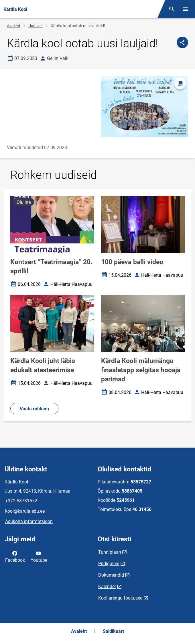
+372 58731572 (21, 501)
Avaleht (14, 26)
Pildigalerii (109, 564)
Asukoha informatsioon (29, 521)
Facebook (15, 556)
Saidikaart (113, 631)
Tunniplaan (110, 552)
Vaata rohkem (34, 409)
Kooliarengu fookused (120, 598)
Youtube (39, 556)
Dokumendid (111, 575)
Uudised (36, 26)
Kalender (107, 587)
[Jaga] (182, 42)
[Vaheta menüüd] (186, 9)
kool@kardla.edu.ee (25, 511)
